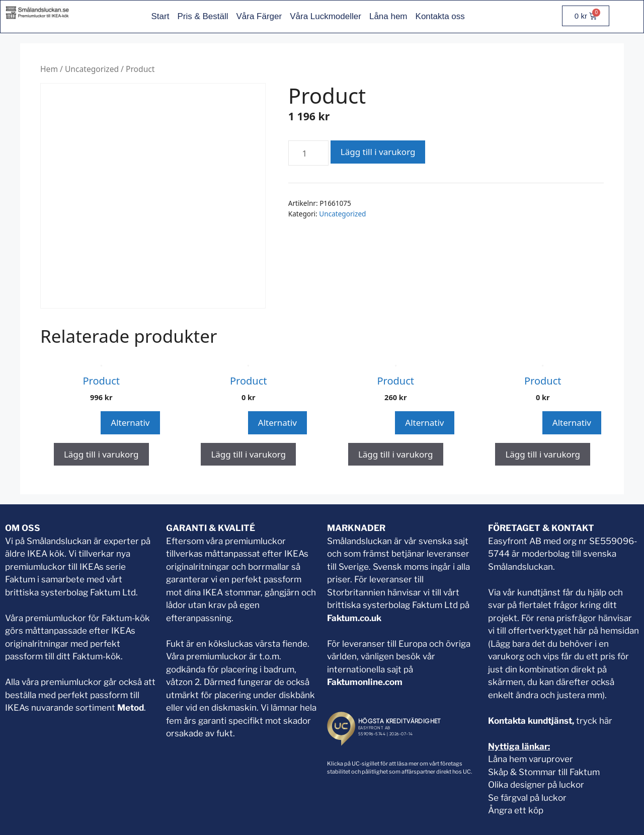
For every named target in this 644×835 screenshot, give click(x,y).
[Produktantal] (308, 153)
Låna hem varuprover (531, 759)
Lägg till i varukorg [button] (101, 454)
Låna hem (388, 16)
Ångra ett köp (516, 810)
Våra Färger (259, 16)
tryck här (594, 721)
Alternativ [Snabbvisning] (130, 423)
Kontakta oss (440, 16)
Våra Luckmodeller (326, 16)
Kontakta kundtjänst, (532, 721)
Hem (49, 69)
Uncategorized (92, 69)
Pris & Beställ (203, 16)
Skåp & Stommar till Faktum (544, 772)
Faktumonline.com (365, 682)
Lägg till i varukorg (378, 152)
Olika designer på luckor (536, 785)
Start (160, 16)
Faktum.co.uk (354, 618)
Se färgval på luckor (527, 798)
